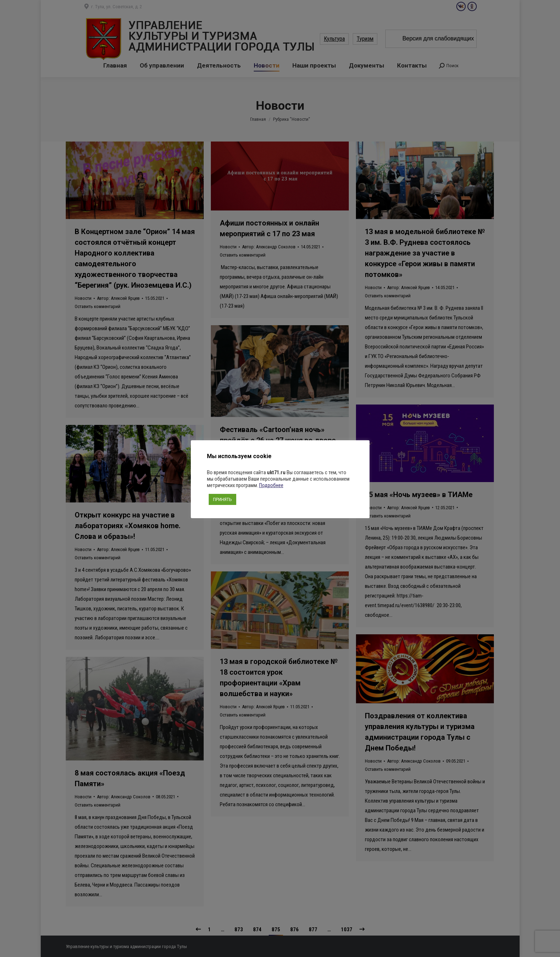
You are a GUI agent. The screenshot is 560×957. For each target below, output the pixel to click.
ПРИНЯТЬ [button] (222, 499)
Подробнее (271, 485)
